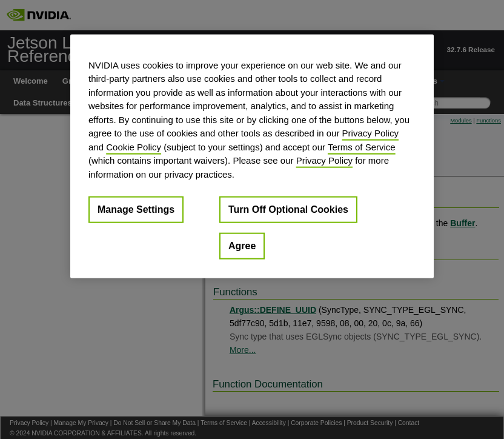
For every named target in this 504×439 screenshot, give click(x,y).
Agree (242, 246)
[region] (252, 156)
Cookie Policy (134, 146)
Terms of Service (362, 146)
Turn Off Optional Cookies (288, 209)
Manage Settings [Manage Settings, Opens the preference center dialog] (136, 209)
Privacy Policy (370, 133)
